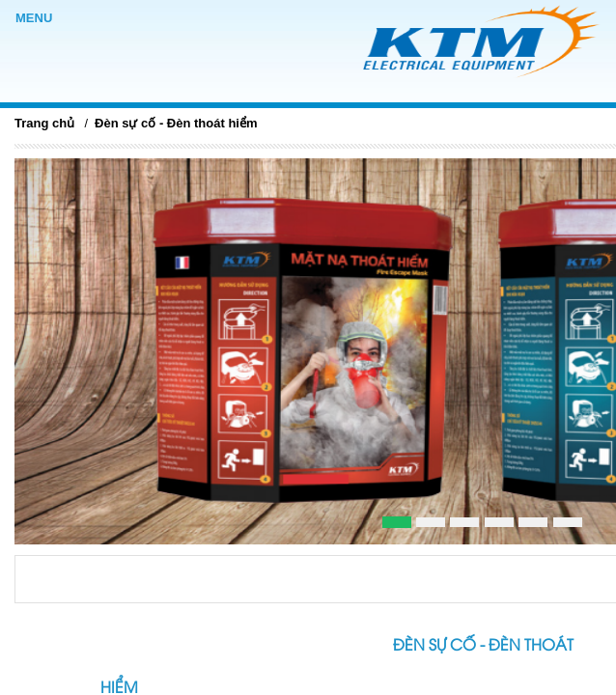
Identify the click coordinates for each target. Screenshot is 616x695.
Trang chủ (44, 123)
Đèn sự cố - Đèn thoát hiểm (176, 123)
